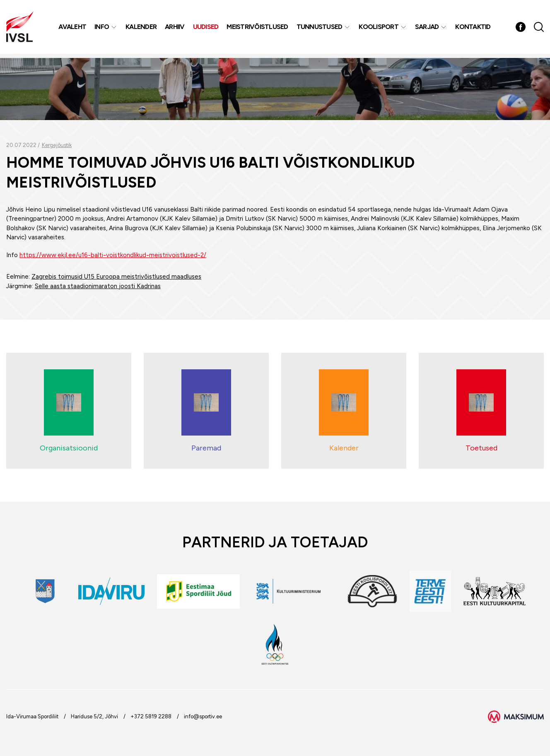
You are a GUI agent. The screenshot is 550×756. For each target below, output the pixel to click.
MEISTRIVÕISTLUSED (258, 29)
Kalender (142, 29)
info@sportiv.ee (203, 716)
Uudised (207, 29)
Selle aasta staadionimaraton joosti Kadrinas (98, 286)
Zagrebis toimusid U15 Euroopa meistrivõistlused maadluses (116, 277)
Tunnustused (320, 29)
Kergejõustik (57, 145)
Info (103, 29)
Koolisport (379, 29)
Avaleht (73, 29)
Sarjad (428, 29)
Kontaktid (474, 29)
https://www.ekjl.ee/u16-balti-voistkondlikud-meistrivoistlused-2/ (113, 255)
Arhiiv (176, 29)
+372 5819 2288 (151, 716)
